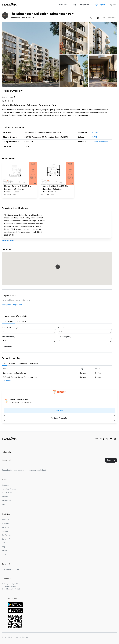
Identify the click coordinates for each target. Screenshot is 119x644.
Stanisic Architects (100, 142)
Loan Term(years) (64, 337)
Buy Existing (6, 500)
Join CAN (5, 527)
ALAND (95, 132)
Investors (5, 523)
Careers (5, 531)
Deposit (61, 328)
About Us (5, 520)
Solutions (5, 485)
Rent (4, 504)
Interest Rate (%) (8, 337)
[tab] (8, 321)
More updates (8, 240)
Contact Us (6, 539)
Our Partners (7, 535)
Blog (3, 547)
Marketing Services (9, 489)
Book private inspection (12, 305)
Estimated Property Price (12, 328)
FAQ (3, 543)
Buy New (5, 497)
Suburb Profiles (8, 493)
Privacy (5, 551)
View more (6, 381)
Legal (4, 554)
